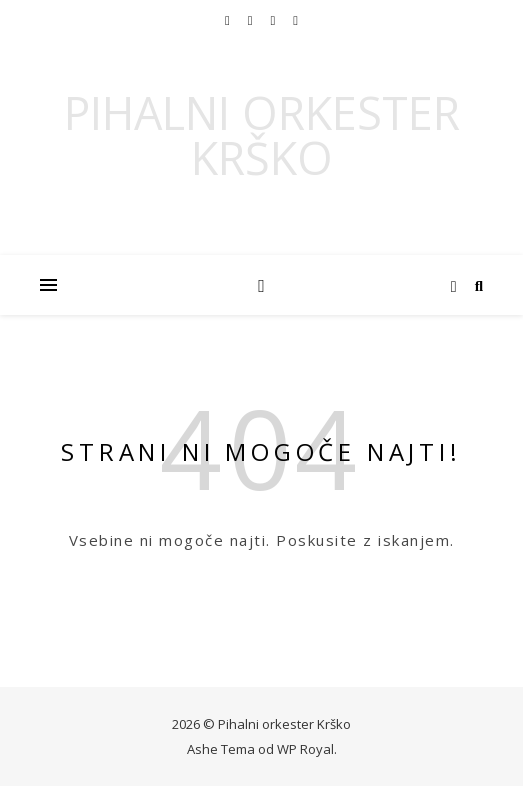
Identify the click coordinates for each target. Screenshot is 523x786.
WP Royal (305, 749)
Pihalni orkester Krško (262, 135)
